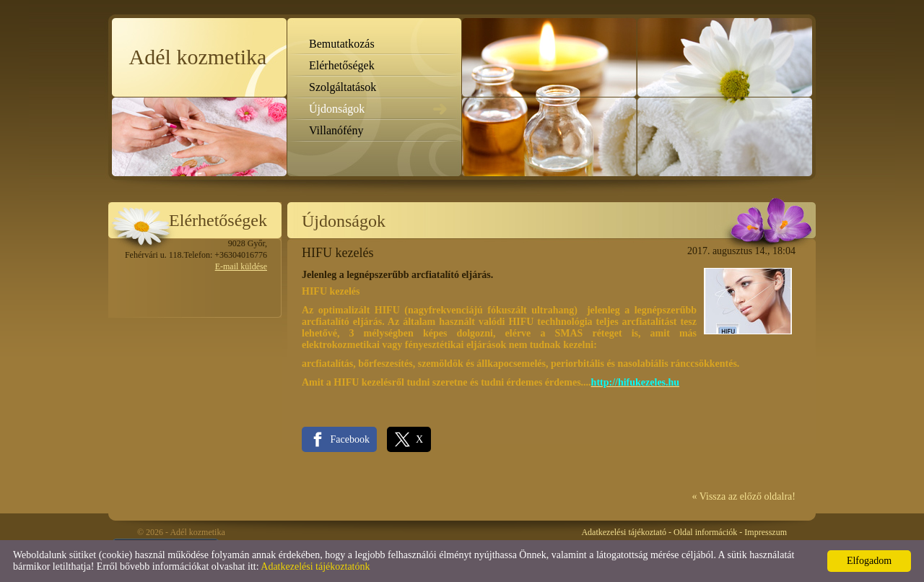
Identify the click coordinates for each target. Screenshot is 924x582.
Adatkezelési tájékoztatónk (315, 566)
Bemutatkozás (342, 44)
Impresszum (766, 532)
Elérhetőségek (342, 65)
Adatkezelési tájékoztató (624, 532)
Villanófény (336, 130)
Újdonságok (337, 109)
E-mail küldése (241, 266)
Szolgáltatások (343, 87)
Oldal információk (705, 532)
